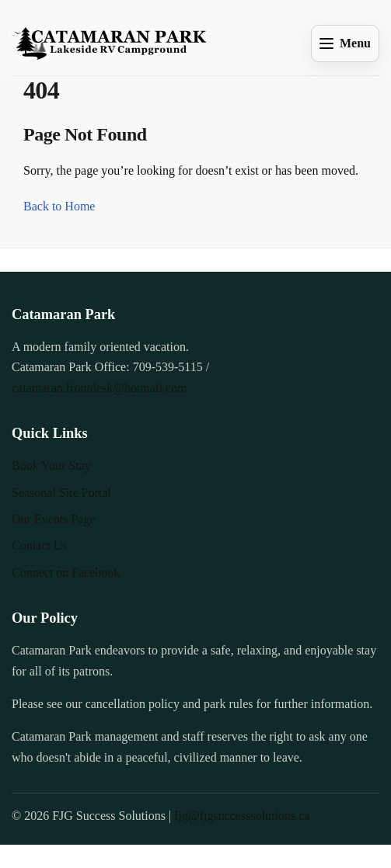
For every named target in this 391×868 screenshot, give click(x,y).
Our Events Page (54, 519)
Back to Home (59, 206)
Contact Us (40, 545)
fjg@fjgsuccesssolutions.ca (242, 816)
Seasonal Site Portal (61, 493)
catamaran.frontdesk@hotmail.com (99, 388)
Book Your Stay (51, 465)
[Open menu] (345, 43)
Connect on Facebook (66, 573)
